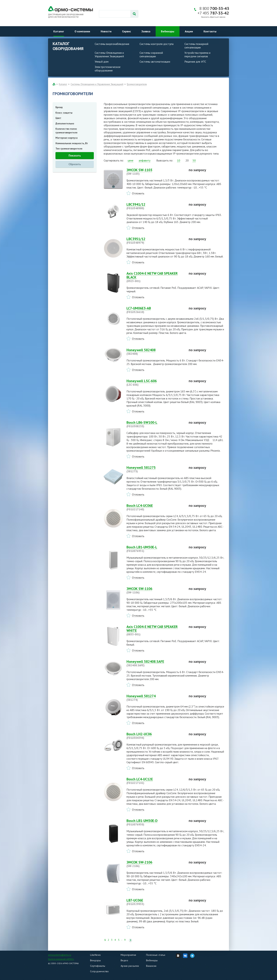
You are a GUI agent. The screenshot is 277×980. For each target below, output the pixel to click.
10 (179, 160)
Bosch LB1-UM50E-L (155, 549)
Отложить (138, 193)
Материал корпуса (67, 138)
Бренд (59, 107)
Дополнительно (65, 123)
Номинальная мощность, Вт (72, 143)
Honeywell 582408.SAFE (155, 663)
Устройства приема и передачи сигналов (197, 54)
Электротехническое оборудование (108, 69)
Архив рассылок (130, 966)
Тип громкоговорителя (69, 149)
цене (131, 160)
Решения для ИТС (195, 62)
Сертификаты (98, 966)
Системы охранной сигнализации (151, 54)
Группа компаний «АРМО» (61, 959)
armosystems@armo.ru (60, 955)
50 (194, 160)
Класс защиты (64, 113)
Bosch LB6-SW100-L (155, 424)
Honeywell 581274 (155, 698)
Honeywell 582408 (155, 352)
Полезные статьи (156, 955)
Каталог (59, 31)
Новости (106, 31)
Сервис (126, 31)
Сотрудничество (99, 971)
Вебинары (168, 31)
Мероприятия (128, 955)
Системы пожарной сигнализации (196, 46)
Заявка (146, 31)
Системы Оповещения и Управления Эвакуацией (109, 54)
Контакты (210, 31)
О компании (82, 31)
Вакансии (151, 966)
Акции (189, 31)
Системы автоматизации (155, 62)
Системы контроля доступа (157, 44)
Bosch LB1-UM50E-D (155, 822)
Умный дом (102, 62)
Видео (124, 960)
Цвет (58, 118)
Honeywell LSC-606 (155, 383)
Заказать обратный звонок (213, 17)
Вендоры (95, 960)
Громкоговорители (137, 84)
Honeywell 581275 (155, 469)
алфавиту (145, 160)
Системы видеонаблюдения (112, 44)
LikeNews (95, 955)
